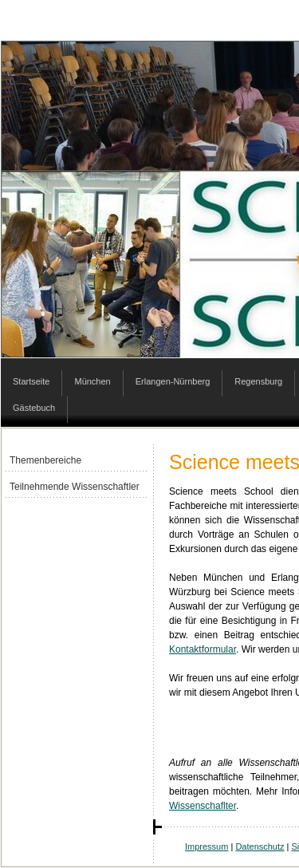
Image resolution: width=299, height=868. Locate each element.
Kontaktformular (203, 649)
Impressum (207, 846)
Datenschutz (260, 846)
